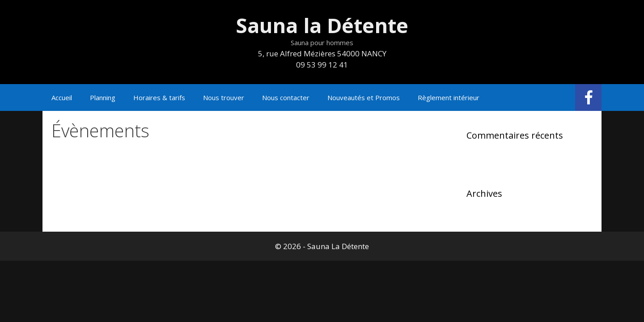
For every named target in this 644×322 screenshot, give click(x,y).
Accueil (62, 97)
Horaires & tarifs (159, 97)
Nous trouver (224, 97)
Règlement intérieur (449, 97)
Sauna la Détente (322, 25)
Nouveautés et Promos (364, 97)
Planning (103, 97)
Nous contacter (286, 97)
